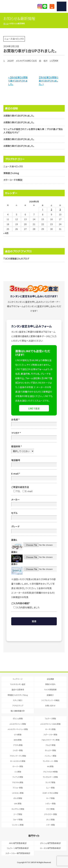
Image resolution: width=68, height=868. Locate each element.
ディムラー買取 (50, 750)
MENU (62, 6)
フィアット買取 (18, 777)
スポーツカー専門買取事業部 (18, 853)
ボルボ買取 (18, 798)
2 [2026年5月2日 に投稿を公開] (51, 209)
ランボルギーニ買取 (50, 777)
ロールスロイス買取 (18, 761)
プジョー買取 (18, 788)
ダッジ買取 (50, 819)
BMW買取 (18, 740)
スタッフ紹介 (18, 700)
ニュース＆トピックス (13, 166)
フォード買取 (18, 819)
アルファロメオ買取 (50, 772)
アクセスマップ (18, 706)
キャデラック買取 (18, 809)
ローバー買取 (18, 766)
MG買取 (50, 766)
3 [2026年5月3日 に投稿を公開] (60, 209)
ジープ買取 (18, 814)
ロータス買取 (50, 729)
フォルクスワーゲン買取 (50, 740)
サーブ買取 (50, 798)
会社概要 (50, 679)
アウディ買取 (18, 745)
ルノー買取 (50, 788)
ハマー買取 (50, 825)
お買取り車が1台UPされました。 (19, 116)
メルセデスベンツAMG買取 (50, 724)
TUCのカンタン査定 (18, 684)
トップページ (18, 679)
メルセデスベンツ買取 (18, 724)
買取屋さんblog (11, 173)
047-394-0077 (52, 6)
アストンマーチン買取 (18, 756)
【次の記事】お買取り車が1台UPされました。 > (49, 81)
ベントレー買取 (50, 756)
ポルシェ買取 (18, 718)
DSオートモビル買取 (50, 793)
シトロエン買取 (18, 793)
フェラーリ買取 (50, 718)
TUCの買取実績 (50, 690)
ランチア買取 (50, 782)
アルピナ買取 (50, 745)
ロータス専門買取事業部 (50, 848)
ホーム (6, 23)
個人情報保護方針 (18, 711)
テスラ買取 (50, 809)
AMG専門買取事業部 (18, 843)
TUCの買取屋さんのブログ (16, 259)
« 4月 (6, 233)
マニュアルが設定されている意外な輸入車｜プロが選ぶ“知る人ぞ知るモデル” (33, 131)
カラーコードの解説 (13, 180)
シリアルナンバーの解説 (50, 700)
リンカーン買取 (18, 825)
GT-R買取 (18, 734)
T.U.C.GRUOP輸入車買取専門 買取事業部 (17, 6)
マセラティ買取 (18, 782)
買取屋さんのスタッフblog (18, 695)
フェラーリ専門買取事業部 (18, 848)
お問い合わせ (50, 706)
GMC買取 (18, 803)
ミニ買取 (18, 772)
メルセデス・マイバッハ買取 (18, 729)
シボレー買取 (50, 803)
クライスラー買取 (50, 814)
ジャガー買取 (18, 750)
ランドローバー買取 (50, 761)
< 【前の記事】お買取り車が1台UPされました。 (18, 81)
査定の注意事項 (18, 690)
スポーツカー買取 (50, 734)
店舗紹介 (50, 695)
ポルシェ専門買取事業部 (50, 843)
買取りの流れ (50, 684)
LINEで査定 (34, 408)
